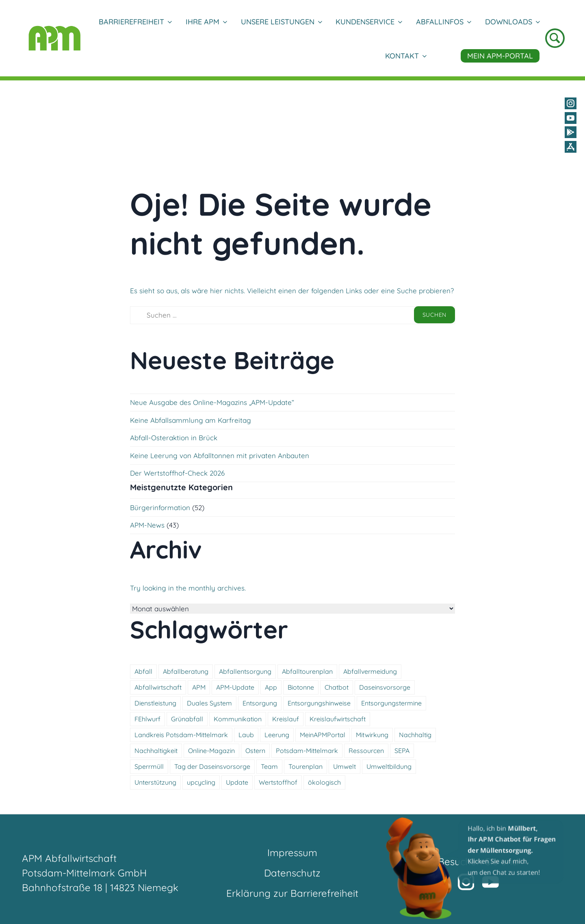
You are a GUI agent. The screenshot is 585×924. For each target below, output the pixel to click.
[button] (475, 868)
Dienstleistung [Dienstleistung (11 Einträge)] (155, 703)
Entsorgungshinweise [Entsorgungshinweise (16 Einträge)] (319, 703)
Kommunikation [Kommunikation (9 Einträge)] (238, 719)
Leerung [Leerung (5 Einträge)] (277, 735)
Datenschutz (292, 873)
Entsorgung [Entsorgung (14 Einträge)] (260, 703)
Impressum (292, 853)
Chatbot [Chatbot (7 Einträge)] (337, 687)
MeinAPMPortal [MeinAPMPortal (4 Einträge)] (323, 735)
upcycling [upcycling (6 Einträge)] (201, 782)
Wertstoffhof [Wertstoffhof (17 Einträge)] (278, 782)
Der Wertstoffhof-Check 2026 (177, 473)
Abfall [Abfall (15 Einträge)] (143, 671)
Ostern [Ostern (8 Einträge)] (255, 751)
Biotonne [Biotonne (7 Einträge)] (301, 687)
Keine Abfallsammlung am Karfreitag (191, 420)
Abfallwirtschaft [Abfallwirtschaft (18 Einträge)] (158, 687)
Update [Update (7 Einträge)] (237, 782)
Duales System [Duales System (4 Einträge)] (209, 703)
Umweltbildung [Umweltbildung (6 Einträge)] (389, 766)
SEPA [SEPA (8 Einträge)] (402, 751)
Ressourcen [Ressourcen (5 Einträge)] (366, 751)
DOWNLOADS (512, 22)
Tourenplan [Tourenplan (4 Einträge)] (305, 766)
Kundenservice (369, 22)
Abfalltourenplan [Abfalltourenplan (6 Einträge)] (307, 671)
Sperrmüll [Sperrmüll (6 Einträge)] (149, 766)
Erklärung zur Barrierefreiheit (292, 893)
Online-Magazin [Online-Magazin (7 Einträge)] (211, 751)
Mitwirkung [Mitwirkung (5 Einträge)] (372, 735)
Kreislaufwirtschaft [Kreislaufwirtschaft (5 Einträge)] (338, 719)
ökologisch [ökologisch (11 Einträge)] (324, 782)
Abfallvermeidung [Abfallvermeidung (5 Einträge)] (370, 671)
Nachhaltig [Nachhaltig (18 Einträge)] (415, 735)
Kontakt (406, 56)
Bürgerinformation (160, 507)
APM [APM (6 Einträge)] (199, 687)
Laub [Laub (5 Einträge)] (246, 735)
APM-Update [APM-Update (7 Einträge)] (235, 687)
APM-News (147, 525)
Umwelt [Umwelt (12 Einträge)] (344, 766)
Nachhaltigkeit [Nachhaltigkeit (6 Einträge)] (156, 751)
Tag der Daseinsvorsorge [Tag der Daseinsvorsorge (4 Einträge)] (212, 766)
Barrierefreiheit (135, 22)
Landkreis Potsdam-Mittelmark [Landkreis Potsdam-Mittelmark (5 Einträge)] (181, 735)
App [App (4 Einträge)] (271, 687)
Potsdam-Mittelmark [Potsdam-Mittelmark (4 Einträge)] (307, 751)
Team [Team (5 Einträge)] (269, 766)
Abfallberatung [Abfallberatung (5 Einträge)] (186, 671)
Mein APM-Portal (500, 56)
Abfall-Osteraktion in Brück (174, 438)
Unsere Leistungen (281, 22)
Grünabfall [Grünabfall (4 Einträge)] (187, 719)
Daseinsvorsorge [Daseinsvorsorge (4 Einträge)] (385, 687)
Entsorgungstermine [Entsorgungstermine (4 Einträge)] (391, 703)
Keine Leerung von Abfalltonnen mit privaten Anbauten (220, 456)
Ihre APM (206, 22)
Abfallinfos (443, 22)
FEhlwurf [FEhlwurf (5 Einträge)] (147, 719)
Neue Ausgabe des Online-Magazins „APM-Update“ (212, 402)
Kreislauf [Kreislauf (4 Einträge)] (286, 719)
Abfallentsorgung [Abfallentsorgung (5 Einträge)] (245, 671)
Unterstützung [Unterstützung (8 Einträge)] (155, 782)
